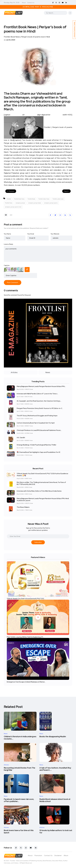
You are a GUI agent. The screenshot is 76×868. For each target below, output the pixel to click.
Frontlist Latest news (58, 199)
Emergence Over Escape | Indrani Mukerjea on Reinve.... (26, 682)
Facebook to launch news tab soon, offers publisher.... (19, 800)
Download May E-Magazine (38, 7)
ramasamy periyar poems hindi (13, 207)
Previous (11, 191)
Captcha (7, 265)
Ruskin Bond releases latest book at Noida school (55, 800)
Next (66, 191)
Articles (6, 765)
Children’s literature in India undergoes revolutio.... (20, 738)
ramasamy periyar (20, 203)
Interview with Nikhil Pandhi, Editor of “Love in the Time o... (37, 394)
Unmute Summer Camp (74, 30)
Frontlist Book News (19, 199)
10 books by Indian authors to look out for (56, 832)
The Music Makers (23, 507)
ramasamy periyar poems (51, 203)
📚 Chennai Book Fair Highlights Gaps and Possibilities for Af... (39, 452)
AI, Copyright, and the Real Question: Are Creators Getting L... (39, 401)
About (24, 3)
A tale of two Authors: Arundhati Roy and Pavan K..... (55, 769)
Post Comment (13, 282)
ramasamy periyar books (35, 203)
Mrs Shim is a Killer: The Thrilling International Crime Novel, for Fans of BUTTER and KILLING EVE (41, 483)
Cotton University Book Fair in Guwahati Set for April (36, 423)
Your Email (31, 234)
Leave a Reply (8, 244)
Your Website (55, 234)
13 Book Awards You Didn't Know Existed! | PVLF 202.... (26, 599)
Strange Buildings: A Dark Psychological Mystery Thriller (36, 445)
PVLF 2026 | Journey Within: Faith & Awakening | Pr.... (25, 637)
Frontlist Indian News (44, 199)
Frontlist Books (31, 199)
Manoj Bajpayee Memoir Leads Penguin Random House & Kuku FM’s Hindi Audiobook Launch (43, 499)
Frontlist (9, 199)
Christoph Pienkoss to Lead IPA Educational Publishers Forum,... (39, 430)
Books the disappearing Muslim (53, 737)
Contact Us (31, 3)
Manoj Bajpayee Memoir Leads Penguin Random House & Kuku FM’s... (41, 386)
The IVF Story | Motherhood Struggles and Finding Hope (37, 416)
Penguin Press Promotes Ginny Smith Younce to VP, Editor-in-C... (40, 408)
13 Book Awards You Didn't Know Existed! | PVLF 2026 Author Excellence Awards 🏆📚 (42, 475)
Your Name (7, 234)
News (6, 734)
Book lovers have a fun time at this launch (19, 832)
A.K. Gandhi (21, 438)
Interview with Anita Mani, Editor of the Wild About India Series (39, 491)
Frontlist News (9, 203)
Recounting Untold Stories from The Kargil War (19, 769)
